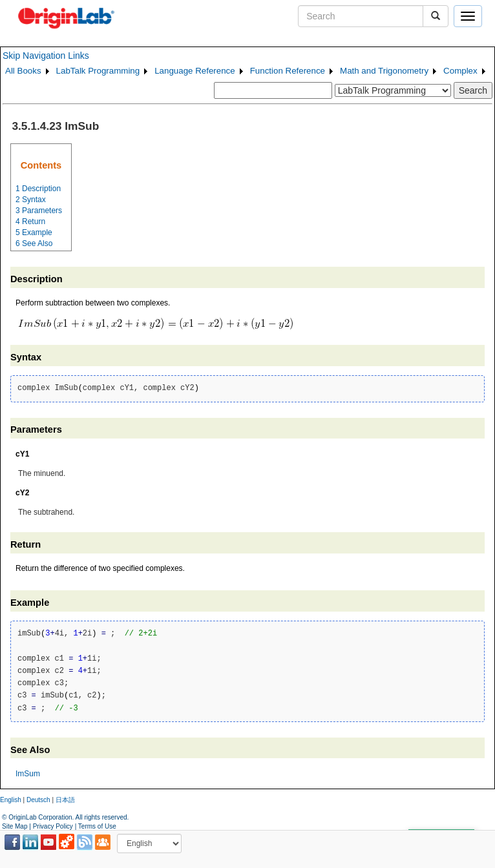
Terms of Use (97, 826)
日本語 (65, 800)
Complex (460, 71)
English (11, 800)
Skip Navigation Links (46, 56)
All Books (23, 71)
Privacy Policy (53, 826)
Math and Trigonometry (384, 71)
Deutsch (38, 800)
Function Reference (288, 71)
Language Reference (195, 71)
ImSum (28, 774)
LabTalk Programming (98, 71)
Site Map (15, 826)
